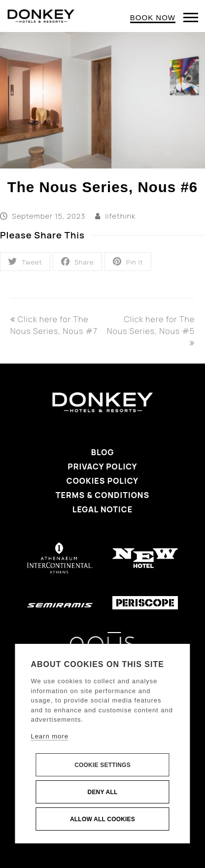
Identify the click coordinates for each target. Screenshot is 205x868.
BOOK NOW (153, 17)
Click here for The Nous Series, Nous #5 (151, 330)
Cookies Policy (102, 481)
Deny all (103, 792)
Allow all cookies (102, 819)
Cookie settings (102, 765)
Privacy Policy (102, 467)
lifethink (120, 216)
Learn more (49, 736)
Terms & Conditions (102, 495)
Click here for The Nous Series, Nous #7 (54, 325)
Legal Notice (102, 509)
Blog (103, 452)
